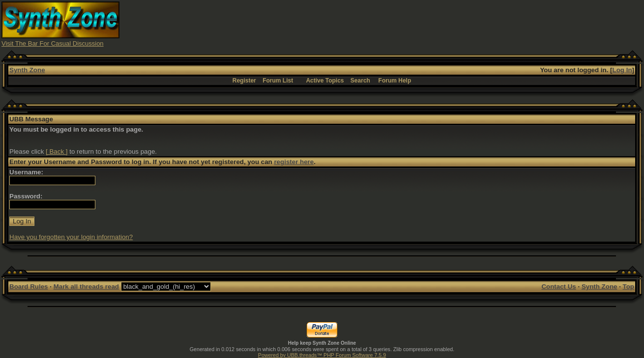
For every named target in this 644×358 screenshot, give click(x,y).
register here (294, 162)
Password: (26, 196)
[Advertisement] (464, 24)
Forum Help (395, 81)
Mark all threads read (86, 287)
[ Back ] (57, 151)
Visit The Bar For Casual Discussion (53, 43)
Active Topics (325, 81)
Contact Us (558, 287)
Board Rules (29, 287)
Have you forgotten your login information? (71, 237)
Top (629, 287)
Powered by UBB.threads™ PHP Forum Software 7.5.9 (322, 355)
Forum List (278, 81)
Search (360, 81)
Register (244, 81)
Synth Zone (27, 70)
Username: (26, 172)
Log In (622, 70)
